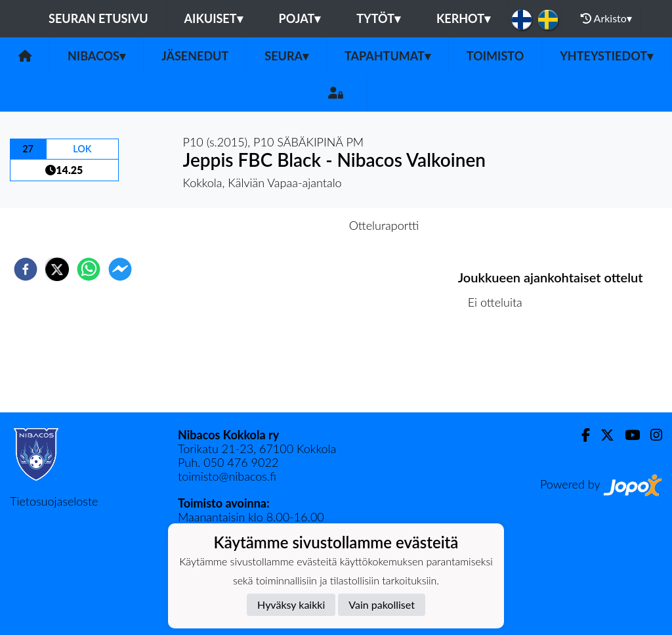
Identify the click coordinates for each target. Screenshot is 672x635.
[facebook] (26, 269)
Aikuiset (214, 18)
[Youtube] (627, 435)
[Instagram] (651, 435)
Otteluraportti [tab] (384, 225)
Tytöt (378, 18)
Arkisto (606, 18)
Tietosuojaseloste (54, 501)
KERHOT (463, 18)
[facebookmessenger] (120, 269)
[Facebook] (580, 435)
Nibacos (96, 56)
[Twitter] (602, 435)
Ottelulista (500, 368)
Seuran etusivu (98, 18)
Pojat (300, 18)
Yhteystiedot (606, 56)
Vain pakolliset (382, 604)
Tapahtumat (388, 56)
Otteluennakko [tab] (291, 225)
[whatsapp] (89, 269)
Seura (286, 56)
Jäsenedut (195, 56)
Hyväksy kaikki (291, 604)
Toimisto (495, 56)
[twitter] (57, 269)
